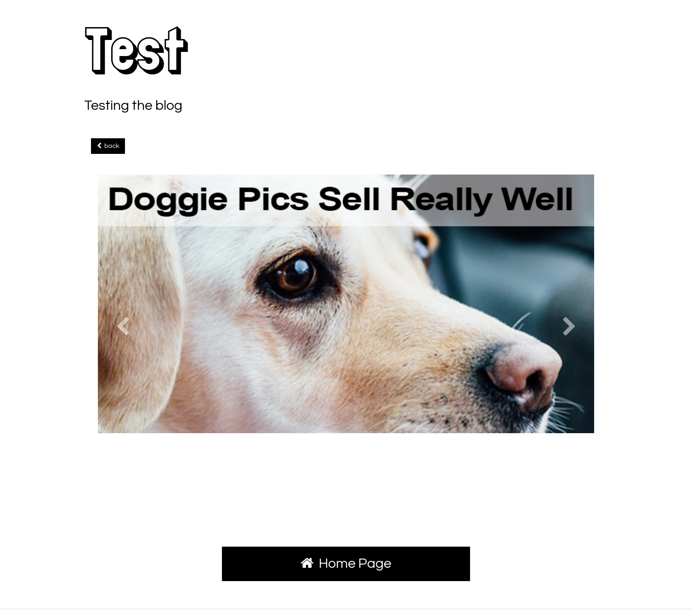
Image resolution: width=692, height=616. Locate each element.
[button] (123, 409)
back (108, 146)
